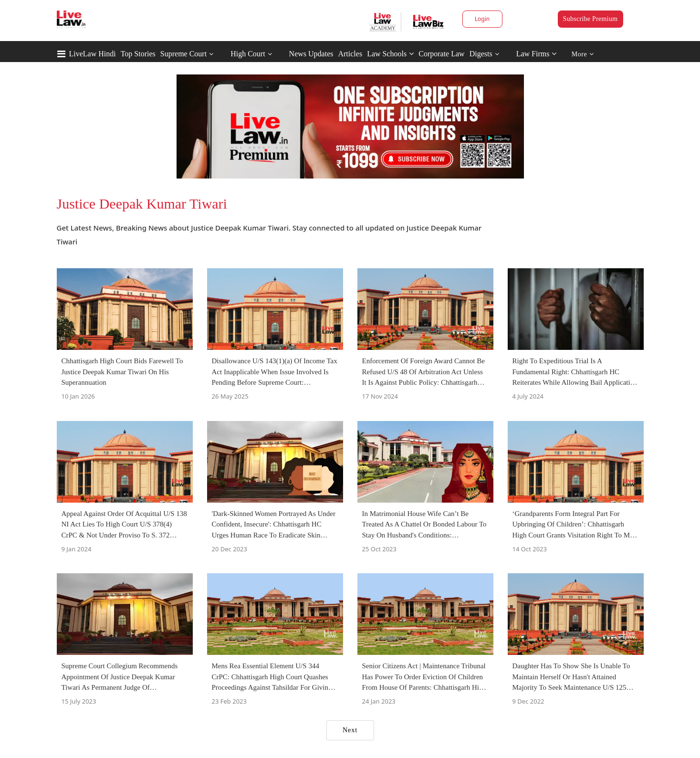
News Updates (311, 54)
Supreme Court (183, 54)
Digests (481, 54)
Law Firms (537, 54)
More (583, 54)
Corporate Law (441, 54)
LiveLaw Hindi (93, 54)
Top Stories (138, 54)
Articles (350, 54)
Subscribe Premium (590, 19)
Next (350, 730)
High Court (248, 54)
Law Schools (390, 54)
